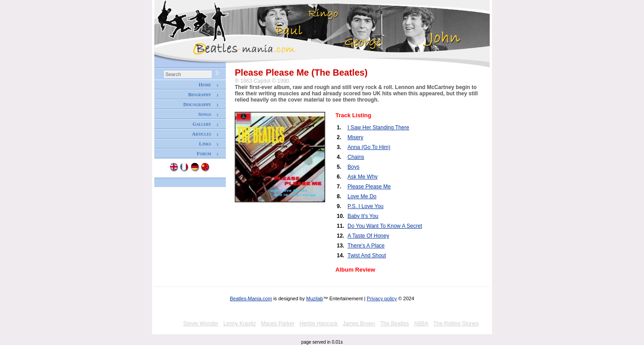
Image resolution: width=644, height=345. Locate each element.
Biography (200, 94)
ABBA (421, 324)
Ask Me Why (362, 177)
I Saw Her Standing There (378, 128)
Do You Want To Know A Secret (385, 226)
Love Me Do (362, 196)
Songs (205, 114)
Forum (204, 153)
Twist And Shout (367, 256)
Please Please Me (369, 187)
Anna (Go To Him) (369, 147)
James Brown (359, 324)
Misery (355, 137)
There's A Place (366, 246)
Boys (354, 167)
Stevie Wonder (201, 324)
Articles (201, 134)
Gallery (202, 124)
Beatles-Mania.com (251, 298)
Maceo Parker (278, 324)
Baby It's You (363, 216)
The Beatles (394, 324)
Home (205, 85)
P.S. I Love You (366, 206)
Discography (197, 104)
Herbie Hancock (319, 324)
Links (205, 144)
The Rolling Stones (456, 324)
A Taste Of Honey (368, 236)
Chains (356, 157)
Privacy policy (382, 298)
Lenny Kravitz (239, 324)
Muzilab (315, 298)
